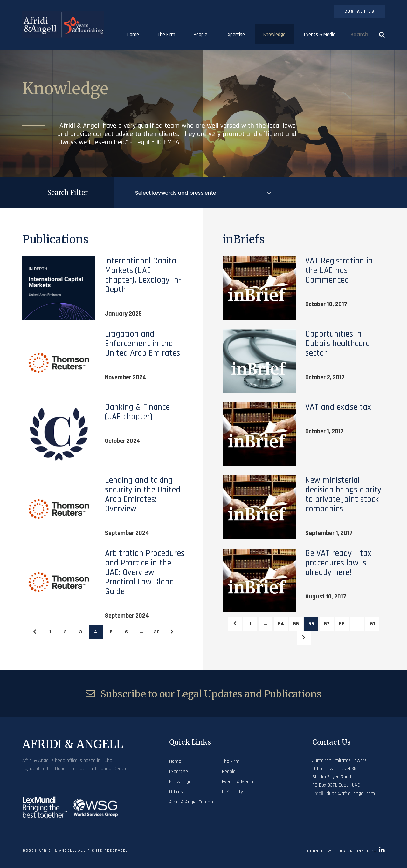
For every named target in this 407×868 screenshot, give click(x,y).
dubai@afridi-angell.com (351, 793)
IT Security (232, 792)
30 (157, 632)
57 (327, 624)
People (200, 34)
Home (133, 34)
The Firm (166, 34)
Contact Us (359, 11)
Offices (176, 792)
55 (296, 624)
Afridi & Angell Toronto (192, 802)
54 (281, 624)
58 (342, 624)
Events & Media (320, 34)
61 (373, 624)
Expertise (235, 34)
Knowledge (274, 34)
